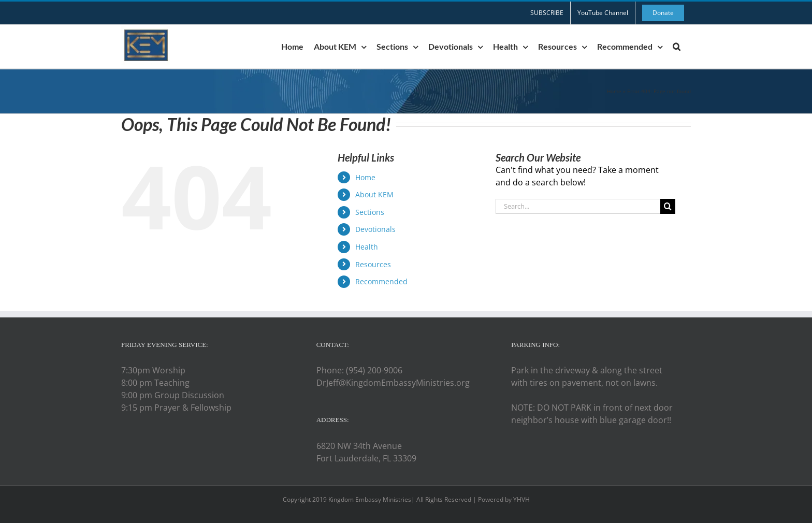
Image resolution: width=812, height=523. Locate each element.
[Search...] (578, 206)
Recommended (381, 281)
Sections (370, 212)
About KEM (374, 194)
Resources (373, 264)
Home (614, 91)
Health (367, 247)
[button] (677, 47)
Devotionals (375, 229)
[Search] (668, 206)
